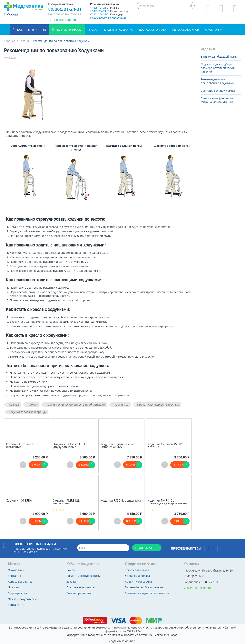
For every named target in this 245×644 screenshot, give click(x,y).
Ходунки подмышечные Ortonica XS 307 (118, 445)
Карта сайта (16, 605)
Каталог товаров (31, 30)
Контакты (14, 576)
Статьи (24, 41)
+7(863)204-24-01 (109, 11)
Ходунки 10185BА (19, 500)
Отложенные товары (81, 587)
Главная (10, 41)
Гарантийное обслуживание (144, 587)
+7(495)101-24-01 (104, 8)
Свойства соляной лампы (218, 91)
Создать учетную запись (83, 576)
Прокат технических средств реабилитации (75, 404)
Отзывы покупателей (22, 599)
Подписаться (147, 548)
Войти (71, 570)
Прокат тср (121, 404)
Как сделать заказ (137, 570)
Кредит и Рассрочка (119, 30)
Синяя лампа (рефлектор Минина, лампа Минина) (218, 100)
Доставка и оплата (152, 30)
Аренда (14, 404)
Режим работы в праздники (108, 18)
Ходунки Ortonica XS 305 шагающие (24, 445)
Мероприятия (17, 593)
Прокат (93, 30)
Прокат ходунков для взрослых (158, 404)
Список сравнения (79, 593)
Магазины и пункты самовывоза (147, 593)
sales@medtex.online (197, 588)
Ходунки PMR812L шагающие (66, 502)
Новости (13, 587)
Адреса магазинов (186, 30)
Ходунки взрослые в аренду (28, 412)
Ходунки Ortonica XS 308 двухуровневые (71, 445)
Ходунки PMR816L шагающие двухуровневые (167, 502)
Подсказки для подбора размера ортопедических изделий (218, 68)
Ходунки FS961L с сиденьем (121, 500)
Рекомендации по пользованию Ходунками (218, 81)
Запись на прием (69, 30)
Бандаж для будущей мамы (219, 57)
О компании (214, 30)
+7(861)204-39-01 (106, 14)
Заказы (71, 582)
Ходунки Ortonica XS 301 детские (165, 445)
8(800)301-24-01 (65, 9)
